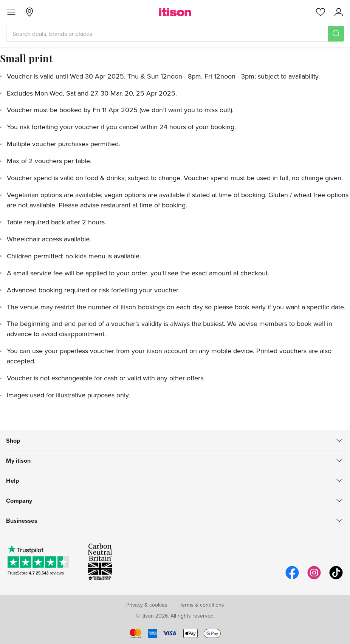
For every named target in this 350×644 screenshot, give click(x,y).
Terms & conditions (202, 605)
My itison (18, 461)
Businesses (22, 521)
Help (12, 481)
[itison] (175, 12)
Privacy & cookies (147, 605)
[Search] (336, 34)
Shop (13, 441)
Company (19, 501)
